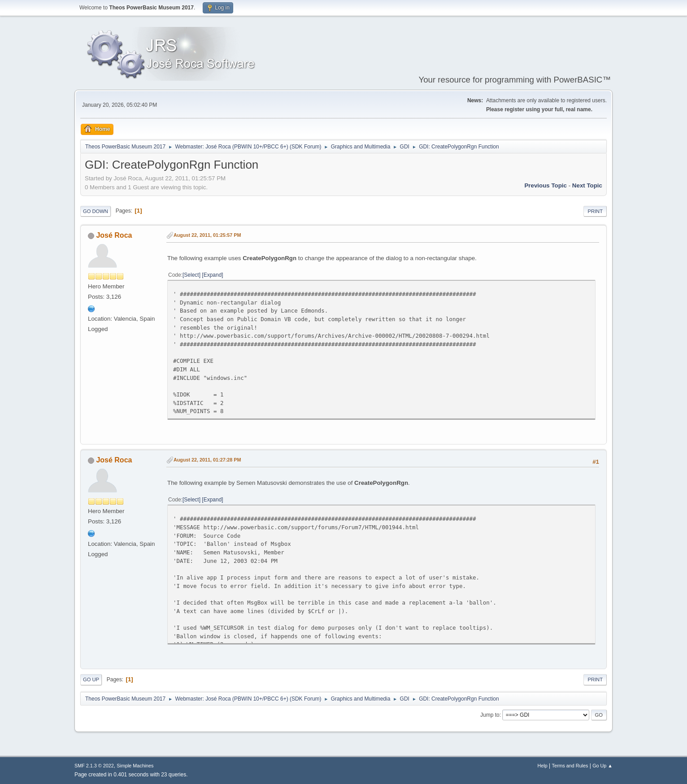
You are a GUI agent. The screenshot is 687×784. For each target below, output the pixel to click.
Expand (213, 275)
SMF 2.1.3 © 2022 (94, 766)
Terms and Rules (570, 766)
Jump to (490, 715)
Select (191, 275)
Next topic (587, 185)
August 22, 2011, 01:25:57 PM (207, 235)
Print (595, 211)
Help (543, 766)
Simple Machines (135, 766)
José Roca (114, 235)
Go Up (91, 679)
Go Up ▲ (602, 766)
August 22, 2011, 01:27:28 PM (207, 460)
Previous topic (546, 185)
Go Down (96, 211)
